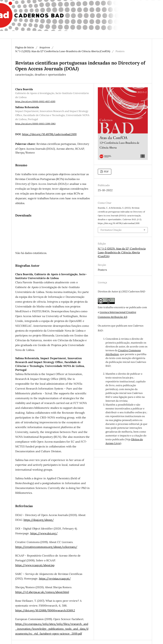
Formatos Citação (111, 230)
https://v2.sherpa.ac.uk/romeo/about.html (42, 592)
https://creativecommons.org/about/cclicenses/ (46, 547)
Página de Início (25, 47)
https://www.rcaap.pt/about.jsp (35, 565)
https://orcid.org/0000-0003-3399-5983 (35, 124)
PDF (106, 172)
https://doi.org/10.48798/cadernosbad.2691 (49, 134)
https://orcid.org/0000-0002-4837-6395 (35, 101)
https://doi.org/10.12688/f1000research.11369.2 (45, 610)
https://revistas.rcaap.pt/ (55, 579)
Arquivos (45, 47)
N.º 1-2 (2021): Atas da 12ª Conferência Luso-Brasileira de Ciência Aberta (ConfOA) (63, 51)
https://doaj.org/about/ (39, 520)
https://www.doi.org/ (44, 533)
